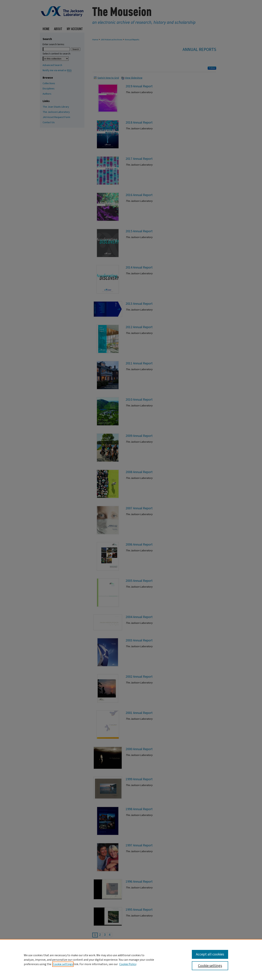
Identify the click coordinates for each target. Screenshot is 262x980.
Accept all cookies (210, 954)
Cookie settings (63, 964)
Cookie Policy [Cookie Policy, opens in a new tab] (128, 964)
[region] (131, 960)
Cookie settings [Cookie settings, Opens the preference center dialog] (210, 966)
